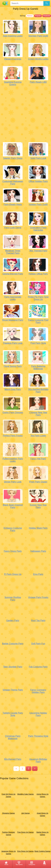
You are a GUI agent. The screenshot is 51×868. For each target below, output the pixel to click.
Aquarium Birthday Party (38, 760)
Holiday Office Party (38, 274)
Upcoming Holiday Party (38, 714)
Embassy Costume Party (13, 529)
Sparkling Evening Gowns (13, 83)
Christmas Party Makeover (13, 737)
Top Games (19, 863)
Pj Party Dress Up (13, 574)
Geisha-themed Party (13, 274)
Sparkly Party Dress (13, 158)
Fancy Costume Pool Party (38, 321)
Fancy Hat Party (38, 459)
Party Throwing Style (38, 736)
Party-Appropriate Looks (13, 298)
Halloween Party (38, 551)
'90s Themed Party (38, 251)
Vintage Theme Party (13, 690)
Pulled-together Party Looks (13, 460)
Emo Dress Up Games (25, 851)
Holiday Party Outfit (38, 204)
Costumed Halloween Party (13, 183)
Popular (38, 16)
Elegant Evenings (13, 59)
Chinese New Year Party (38, 414)
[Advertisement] (26, 115)
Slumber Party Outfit (38, 36)
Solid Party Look (38, 158)
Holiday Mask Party (38, 528)
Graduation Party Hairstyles (38, 229)
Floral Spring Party (13, 366)
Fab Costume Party (38, 667)
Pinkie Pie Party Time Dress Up (38, 298)
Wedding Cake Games (26, 794)
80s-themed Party (13, 759)
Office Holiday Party (38, 181)
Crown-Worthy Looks (38, 59)
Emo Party (38, 574)
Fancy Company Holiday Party (38, 691)
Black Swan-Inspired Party (13, 506)
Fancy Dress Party (13, 551)
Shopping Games (8, 813)
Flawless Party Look (13, 343)
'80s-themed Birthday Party (38, 391)
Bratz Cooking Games (42, 851)
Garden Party (13, 620)
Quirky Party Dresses (13, 412)
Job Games (26, 813)
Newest (30, 16)
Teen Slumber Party (13, 667)
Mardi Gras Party (13, 389)
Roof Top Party (38, 620)
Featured (47, 16)
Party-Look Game (13, 228)
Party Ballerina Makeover (38, 367)
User (45, 863)
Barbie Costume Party (13, 644)
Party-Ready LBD (38, 82)
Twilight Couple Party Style (13, 714)
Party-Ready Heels (13, 204)
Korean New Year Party (38, 506)
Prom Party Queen (38, 482)
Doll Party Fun (38, 644)
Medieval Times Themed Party (13, 252)
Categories (32, 863)
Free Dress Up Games (25, 832)
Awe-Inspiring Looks (13, 36)
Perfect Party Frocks (13, 436)
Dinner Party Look (13, 482)
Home (6, 863)
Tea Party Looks (38, 436)
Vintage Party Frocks (38, 597)
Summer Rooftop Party (13, 599)
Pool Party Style (38, 343)
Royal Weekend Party (13, 320)
